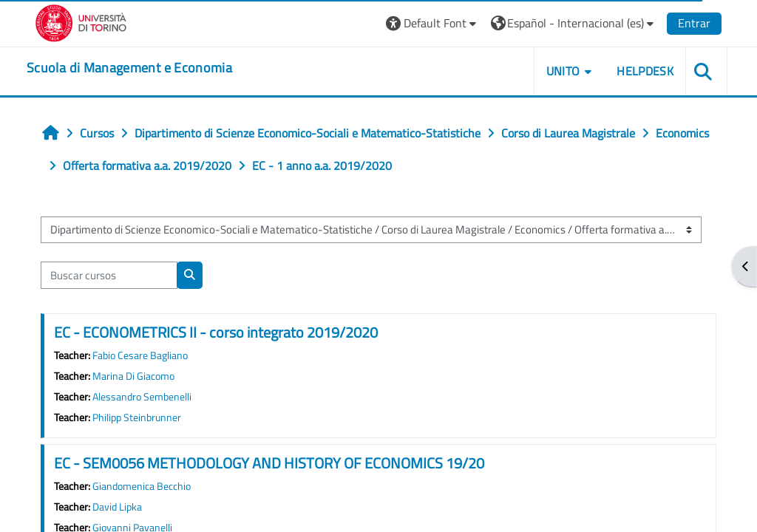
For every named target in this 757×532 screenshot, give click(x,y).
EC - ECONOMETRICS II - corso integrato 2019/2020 (216, 332)
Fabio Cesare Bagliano (140, 355)
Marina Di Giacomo (133, 376)
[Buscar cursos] (109, 275)
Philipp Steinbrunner (137, 417)
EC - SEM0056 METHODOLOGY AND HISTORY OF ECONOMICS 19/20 (269, 463)
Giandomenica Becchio (142, 486)
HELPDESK (645, 71)
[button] (433, 23)
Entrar (694, 23)
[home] (129, 68)
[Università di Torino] (81, 21)
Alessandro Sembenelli (142, 397)
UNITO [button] (563, 71)
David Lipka (117, 507)
